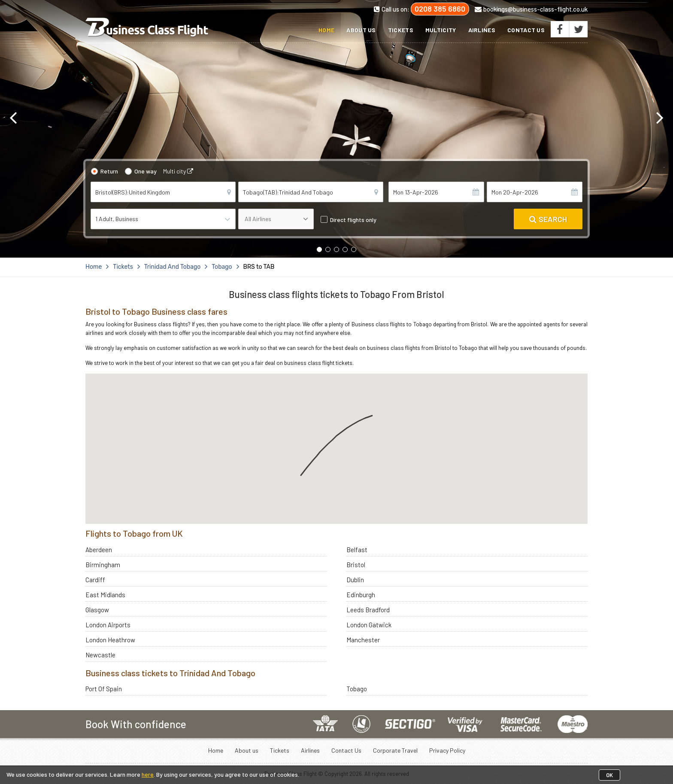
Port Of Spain (104, 689)
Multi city (178, 171)
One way (146, 171)
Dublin (355, 580)
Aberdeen (99, 550)
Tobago (357, 689)
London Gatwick (369, 625)
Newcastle (100, 655)
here (148, 774)
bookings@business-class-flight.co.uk (531, 9)
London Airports (108, 625)
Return (109, 171)
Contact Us (526, 30)
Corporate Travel (395, 750)
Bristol (356, 565)
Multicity (441, 30)
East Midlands (105, 595)
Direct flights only (353, 220)
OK (609, 775)
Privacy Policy (447, 750)
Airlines (482, 30)
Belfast (357, 550)
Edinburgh (361, 595)
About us (361, 30)
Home (326, 30)
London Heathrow (110, 640)
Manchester (363, 640)
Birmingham (103, 565)
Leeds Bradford (368, 610)
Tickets (401, 30)
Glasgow (97, 610)
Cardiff (95, 580)
